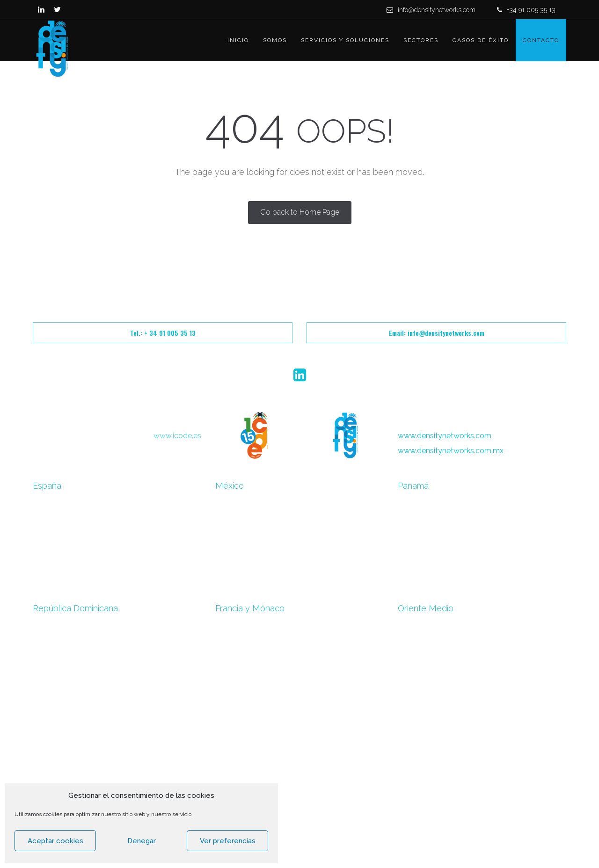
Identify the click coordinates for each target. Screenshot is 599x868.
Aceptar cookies (55, 841)
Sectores (421, 40)
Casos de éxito (481, 40)
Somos (275, 40)
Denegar (142, 841)
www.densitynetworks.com (445, 436)
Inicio (238, 40)
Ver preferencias (228, 841)
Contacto (541, 40)
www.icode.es (177, 436)
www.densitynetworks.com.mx (451, 451)
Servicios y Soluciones (345, 40)
